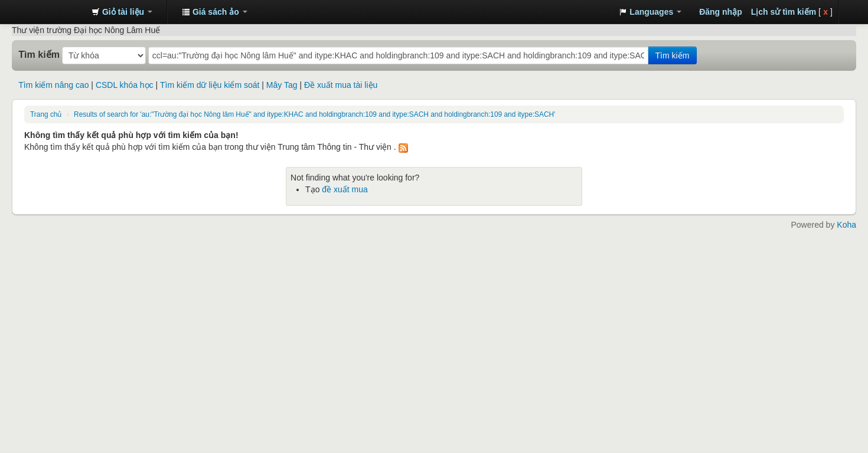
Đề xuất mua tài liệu (341, 85)
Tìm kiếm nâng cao (53, 85)
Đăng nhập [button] (721, 12)
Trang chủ (46, 114)
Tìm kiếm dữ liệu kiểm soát (210, 85)
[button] (122, 12)
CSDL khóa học (125, 85)
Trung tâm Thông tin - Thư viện (53, 12)
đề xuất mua (345, 189)
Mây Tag (282, 85)
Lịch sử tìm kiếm (784, 12)
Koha (846, 225)
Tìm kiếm (39, 54)
